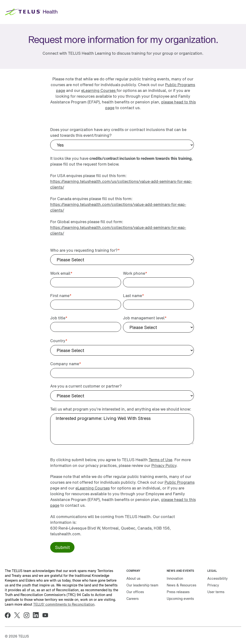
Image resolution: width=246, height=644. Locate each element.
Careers (132, 599)
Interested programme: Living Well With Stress (122, 429)
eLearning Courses (99, 90)
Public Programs (180, 482)
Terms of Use (160, 460)
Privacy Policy (164, 465)
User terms (216, 592)
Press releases (178, 592)
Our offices (135, 592)
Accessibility (218, 578)
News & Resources (181, 585)
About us (133, 578)
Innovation (175, 578)
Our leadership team (142, 585)
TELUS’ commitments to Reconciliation (64, 604)
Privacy (213, 585)
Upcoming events (180, 599)
